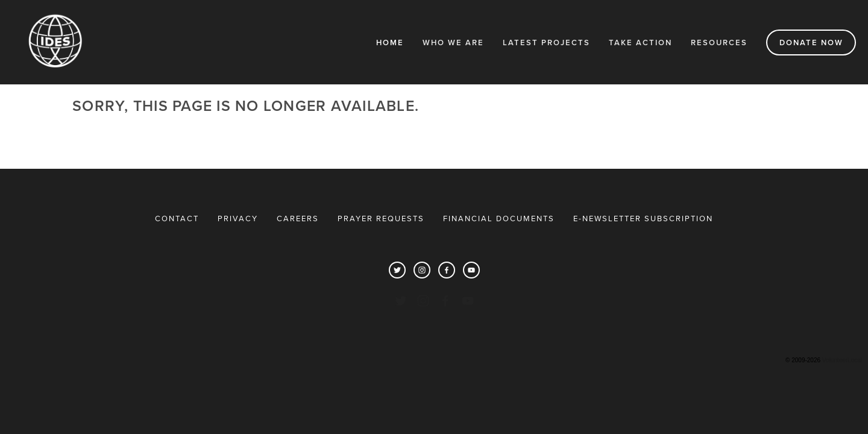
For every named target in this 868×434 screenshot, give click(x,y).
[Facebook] (447, 270)
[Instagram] (422, 270)
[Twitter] (397, 270)
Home (390, 42)
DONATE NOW (811, 42)
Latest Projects (546, 42)
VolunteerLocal (842, 360)
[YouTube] (471, 270)
